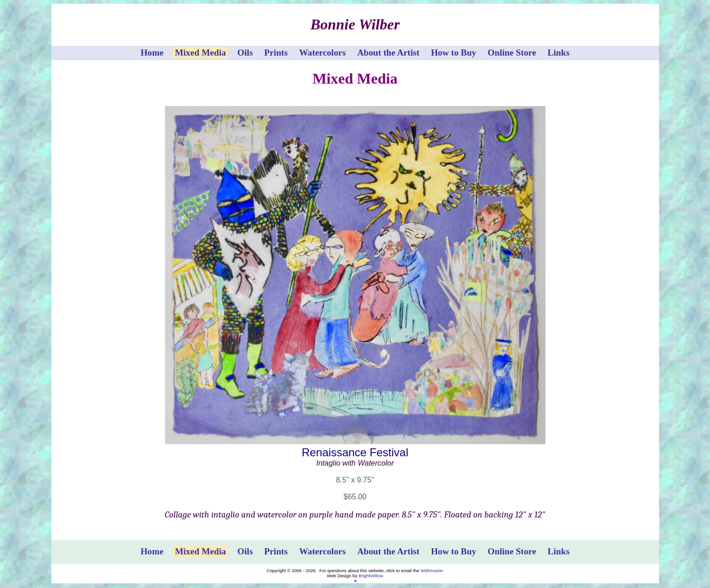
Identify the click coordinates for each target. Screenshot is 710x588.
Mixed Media (200, 53)
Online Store (512, 53)
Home (152, 53)
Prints (276, 53)
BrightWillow (371, 576)
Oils (245, 53)
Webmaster (432, 570)
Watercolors (323, 53)
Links (558, 53)
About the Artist (388, 53)
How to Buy (454, 53)
